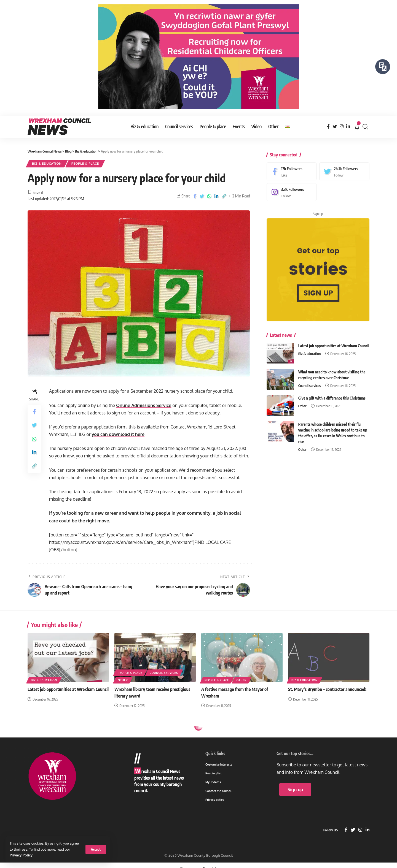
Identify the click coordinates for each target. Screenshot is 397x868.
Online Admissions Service (144, 405)
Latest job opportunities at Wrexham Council (334, 342)
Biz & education (47, 163)
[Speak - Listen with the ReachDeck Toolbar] (383, 67)
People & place (85, 163)
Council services (309, 381)
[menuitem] (288, 127)
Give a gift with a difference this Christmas (332, 394)
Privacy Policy (21, 855)
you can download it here (118, 434)
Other (302, 402)
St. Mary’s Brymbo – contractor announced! (327, 689)
